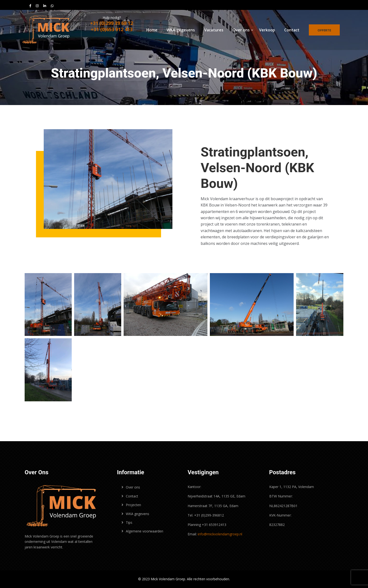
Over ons (241, 30)
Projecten (133, 505)
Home (152, 30)
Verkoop (267, 30)
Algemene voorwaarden (145, 531)
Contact (292, 30)
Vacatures (214, 30)
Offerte (324, 30)
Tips (129, 522)
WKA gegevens (181, 30)
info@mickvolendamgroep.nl (220, 534)
